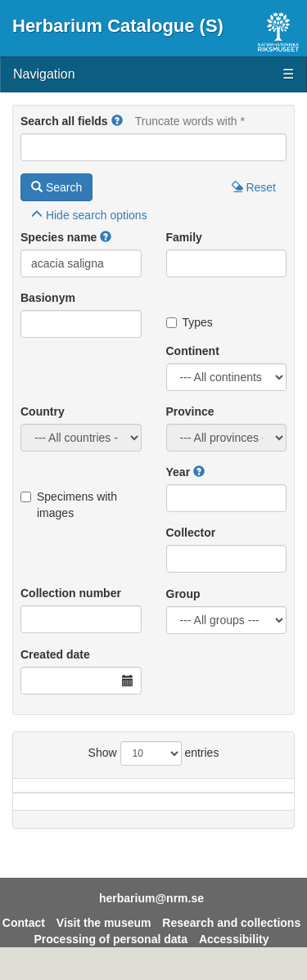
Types (190, 322)
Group (183, 594)
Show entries (154, 753)
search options (89, 215)
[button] (117, 121)
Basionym (48, 298)
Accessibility (234, 955)
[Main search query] (153, 147)
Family (184, 237)
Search (56, 187)
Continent (193, 351)
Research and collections (231, 939)
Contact (24, 939)
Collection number (71, 593)
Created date (55, 654)
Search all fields (64, 121)
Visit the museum (104, 939)
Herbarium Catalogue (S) (118, 26)
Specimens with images (69, 505)
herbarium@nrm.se (151, 915)
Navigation (153, 75)
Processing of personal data (111, 955)
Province (190, 411)
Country (43, 411)
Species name (59, 237)
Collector (191, 533)
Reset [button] (254, 187)
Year (178, 472)
